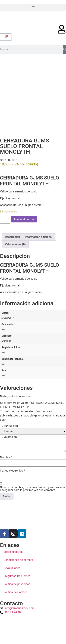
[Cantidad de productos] (5, 203)
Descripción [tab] (12, 220)
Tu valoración (9, 421)
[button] (33, 7)
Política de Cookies (15, 576)
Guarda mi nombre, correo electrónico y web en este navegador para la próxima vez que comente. (32, 472)
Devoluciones (12, 552)
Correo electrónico (12, 454)
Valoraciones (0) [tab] (15, 228)
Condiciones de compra (18, 544)
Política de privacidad (17, 568)
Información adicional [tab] (39, 220)
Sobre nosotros (13, 535)
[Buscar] (65, 49)
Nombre (6, 441)
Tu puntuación (10, 409)
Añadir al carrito (24, 203)
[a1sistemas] (33, 616)
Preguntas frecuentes (17, 560)
